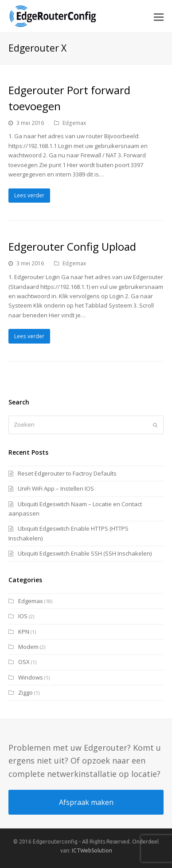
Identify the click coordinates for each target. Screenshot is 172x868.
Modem (28, 647)
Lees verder (29, 195)
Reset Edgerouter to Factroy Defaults (67, 473)
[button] (159, 16)
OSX (24, 662)
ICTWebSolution (92, 850)
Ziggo (25, 692)
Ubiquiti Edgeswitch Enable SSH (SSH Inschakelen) (85, 553)
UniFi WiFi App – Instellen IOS (56, 488)
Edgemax (74, 123)
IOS (23, 616)
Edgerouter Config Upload (72, 246)
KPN (24, 632)
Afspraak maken (86, 802)
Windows (31, 677)
